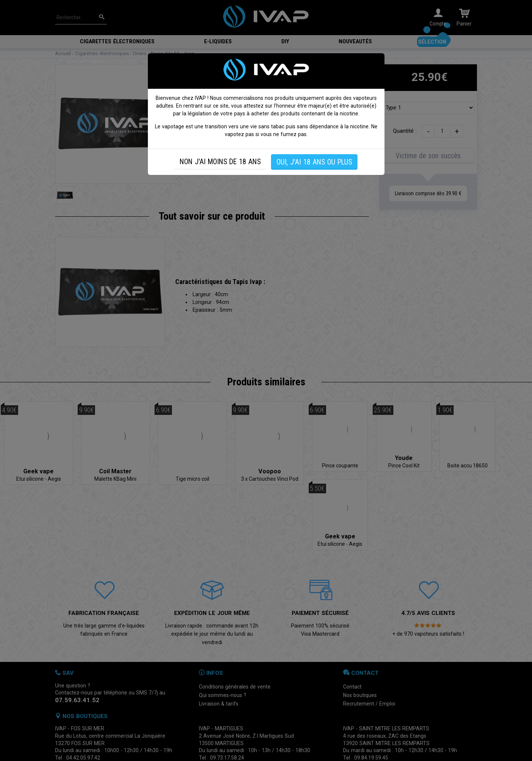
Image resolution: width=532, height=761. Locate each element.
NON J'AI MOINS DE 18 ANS (220, 162)
